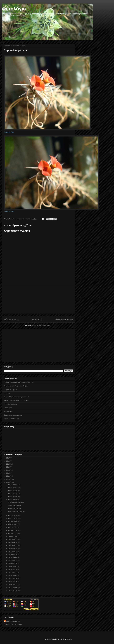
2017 (8, 458)
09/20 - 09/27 (13, 539)
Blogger (69, 639)
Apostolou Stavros (13, 621)
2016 (8, 461)
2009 (8, 482)
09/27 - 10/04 (13, 536)
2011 (8, 476)
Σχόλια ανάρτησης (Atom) (43, 325)
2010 (8, 479)
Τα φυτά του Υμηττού (11, 390)
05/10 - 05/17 (13, 572)
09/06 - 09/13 (13, 545)
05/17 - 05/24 (13, 570)
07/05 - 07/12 (13, 560)
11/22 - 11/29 (13, 500)
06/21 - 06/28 (13, 563)
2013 (8, 470)
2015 (8, 464)
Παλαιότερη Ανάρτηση (64, 319)
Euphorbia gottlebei (14, 505)
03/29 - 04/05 (13, 588)
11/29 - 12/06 (13, 497)
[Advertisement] (39, 300)
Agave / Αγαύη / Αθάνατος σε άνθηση (17, 401)
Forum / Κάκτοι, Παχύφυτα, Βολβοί (16, 386)
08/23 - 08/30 (13, 548)
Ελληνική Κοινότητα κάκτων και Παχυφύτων (19, 382)
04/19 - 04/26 (13, 579)
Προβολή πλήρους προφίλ (13, 624)
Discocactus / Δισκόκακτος (13, 415)
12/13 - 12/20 (13, 491)
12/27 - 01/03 (13, 485)
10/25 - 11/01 (13, 524)
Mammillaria (8, 408)
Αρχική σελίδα (37, 319)
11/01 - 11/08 (13, 521)
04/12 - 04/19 (13, 582)
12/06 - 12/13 (13, 494)
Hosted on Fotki (9, 132)
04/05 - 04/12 (13, 585)
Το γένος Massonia (10, 404)
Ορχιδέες (7, 393)
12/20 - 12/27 (13, 488)
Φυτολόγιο (14, 9)
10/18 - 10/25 (13, 527)
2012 (8, 473)
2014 (8, 467)
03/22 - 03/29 (13, 591)
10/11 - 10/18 (13, 530)
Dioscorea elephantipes (16, 502)
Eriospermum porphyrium (16, 511)
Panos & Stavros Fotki (11, 419)
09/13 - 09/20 (13, 542)
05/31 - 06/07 (13, 567)
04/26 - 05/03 (13, 576)
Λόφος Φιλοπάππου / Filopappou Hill (16, 397)
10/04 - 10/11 (13, 533)
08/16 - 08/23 (13, 551)
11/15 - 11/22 (13, 515)
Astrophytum (8, 411)
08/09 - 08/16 (13, 554)
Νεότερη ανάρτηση (11, 319)
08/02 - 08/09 (13, 557)
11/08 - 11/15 (13, 518)
